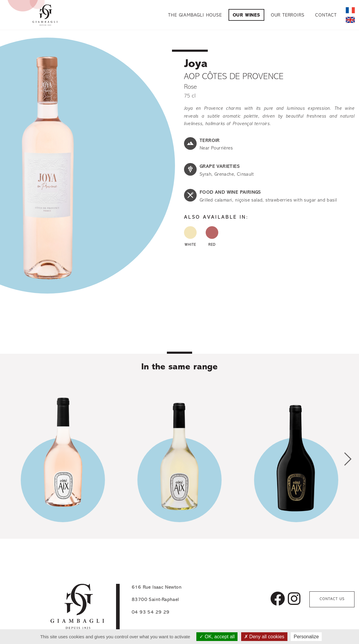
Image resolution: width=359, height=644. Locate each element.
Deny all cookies (264, 637)
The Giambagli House (195, 15)
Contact (326, 15)
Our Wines (246, 15)
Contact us (332, 599)
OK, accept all (217, 637)
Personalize (306, 637)
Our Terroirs (288, 15)
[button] (347, 459)
